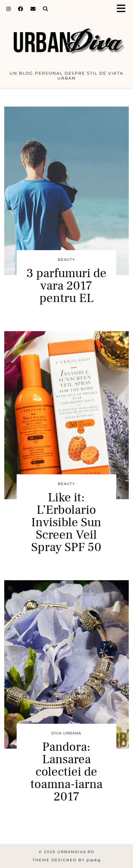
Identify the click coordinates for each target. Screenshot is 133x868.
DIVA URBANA (66, 733)
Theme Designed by (67, 860)
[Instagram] (9, 9)
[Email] (33, 9)
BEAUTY (66, 260)
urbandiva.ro (76, 852)
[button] (123, 9)
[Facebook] (21, 9)
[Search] (46, 9)
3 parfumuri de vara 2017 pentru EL (66, 286)
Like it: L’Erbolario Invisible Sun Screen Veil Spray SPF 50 (66, 522)
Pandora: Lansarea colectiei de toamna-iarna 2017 (66, 772)
